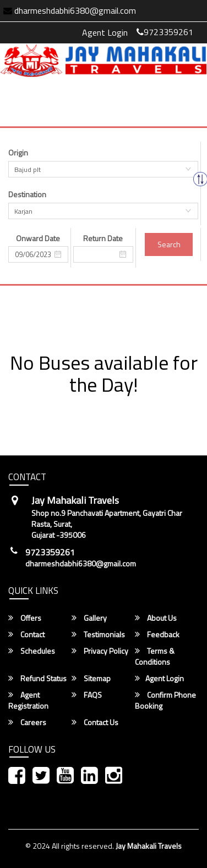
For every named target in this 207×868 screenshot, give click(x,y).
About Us (156, 618)
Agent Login (105, 32)
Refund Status (37, 678)
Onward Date (38, 238)
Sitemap (91, 678)
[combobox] (103, 169)
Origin (18, 153)
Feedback (157, 635)
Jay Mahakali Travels (149, 846)
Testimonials (98, 635)
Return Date (103, 238)
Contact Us (95, 722)
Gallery (89, 618)
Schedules (32, 651)
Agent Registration (28, 700)
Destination (27, 194)
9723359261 (165, 32)
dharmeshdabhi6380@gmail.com (81, 564)
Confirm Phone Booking (165, 700)
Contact (26, 635)
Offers (25, 618)
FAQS (87, 695)
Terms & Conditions (155, 656)
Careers (27, 722)
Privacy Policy (100, 651)
